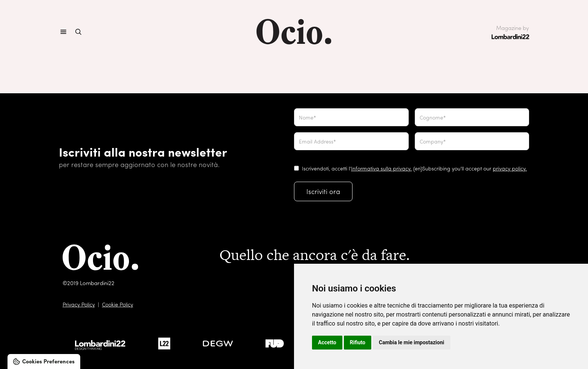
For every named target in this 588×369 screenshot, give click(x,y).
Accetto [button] (327, 342)
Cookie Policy (118, 304)
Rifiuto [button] (358, 342)
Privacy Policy (79, 304)
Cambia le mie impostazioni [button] (411, 342)
